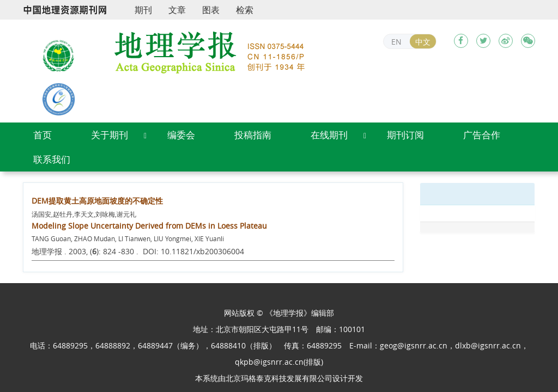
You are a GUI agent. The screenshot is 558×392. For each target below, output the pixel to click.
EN (396, 42)
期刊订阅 (405, 135)
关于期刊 (110, 135)
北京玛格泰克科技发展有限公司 (279, 378)
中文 (423, 42)
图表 (211, 10)
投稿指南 (253, 135)
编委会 (181, 135)
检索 (245, 10)
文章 (177, 10)
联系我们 (52, 159)
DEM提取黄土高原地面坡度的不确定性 (97, 201)
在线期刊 (329, 135)
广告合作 (482, 135)
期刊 (143, 10)
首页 (43, 135)
